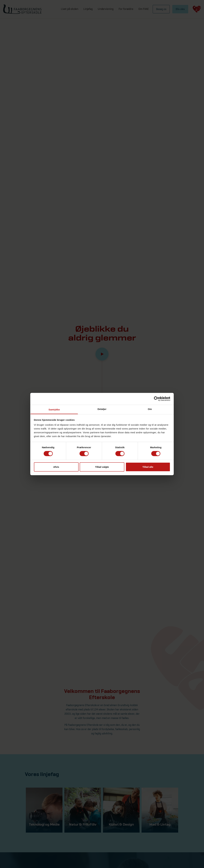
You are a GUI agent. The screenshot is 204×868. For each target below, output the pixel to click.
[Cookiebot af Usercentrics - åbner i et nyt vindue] (156, 399)
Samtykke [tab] (54, 409)
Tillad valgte (102, 467)
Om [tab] (150, 409)
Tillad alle (148, 467)
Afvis (56, 467)
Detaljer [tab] (102, 409)
